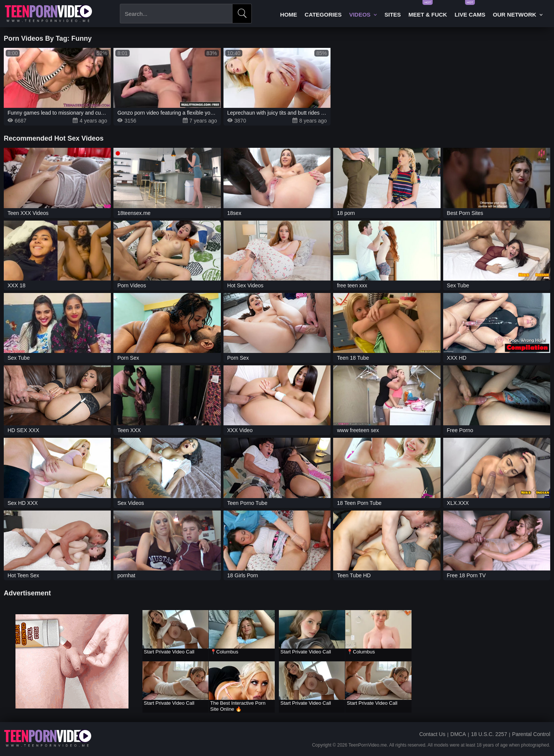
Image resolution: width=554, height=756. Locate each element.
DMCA (458, 734)
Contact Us (432, 734)
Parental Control (531, 734)
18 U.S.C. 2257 (489, 734)
